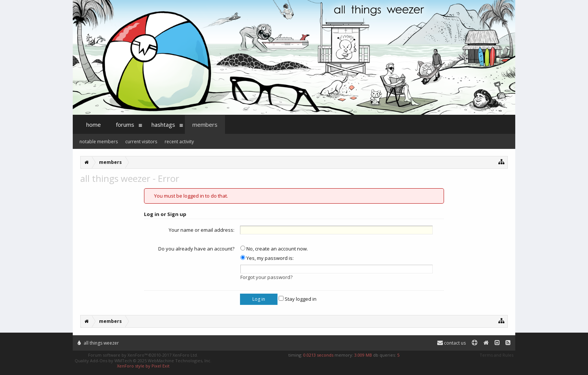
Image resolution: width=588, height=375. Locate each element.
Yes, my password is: (267, 258)
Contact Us (451, 343)
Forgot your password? (266, 277)
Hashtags (163, 124)
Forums (125, 124)
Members (205, 124)
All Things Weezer (98, 343)
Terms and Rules (496, 355)
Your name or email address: (202, 230)
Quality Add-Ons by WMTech (143, 361)
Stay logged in (298, 299)
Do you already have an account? (196, 249)
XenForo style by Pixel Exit (143, 366)
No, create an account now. (274, 249)
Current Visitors (141, 142)
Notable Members (99, 142)
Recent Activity (179, 142)
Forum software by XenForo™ (143, 355)
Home (94, 124)
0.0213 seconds (318, 355)
